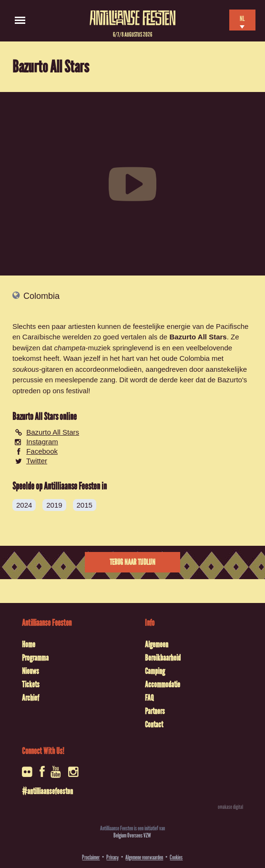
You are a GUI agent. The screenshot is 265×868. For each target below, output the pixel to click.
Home (29, 644)
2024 (24, 505)
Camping (155, 671)
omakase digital (230, 807)
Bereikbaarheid (163, 658)
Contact (154, 725)
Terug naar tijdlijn (132, 562)
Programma (35, 658)
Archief (31, 698)
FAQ (149, 698)
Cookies (176, 857)
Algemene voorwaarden (144, 857)
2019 (54, 505)
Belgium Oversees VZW (132, 835)
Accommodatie (163, 684)
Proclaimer (91, 857)
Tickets (31, 684)
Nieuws (31, 671)
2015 (85, 505)
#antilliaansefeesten (47, 791)
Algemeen (157, 644)
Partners (155, 711)
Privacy (112, 857)
